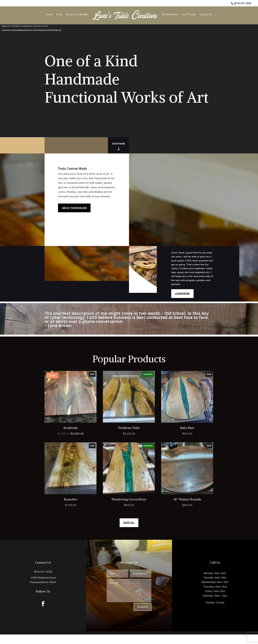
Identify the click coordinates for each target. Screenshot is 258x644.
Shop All (129, 523)
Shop (59, 14)
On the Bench (170, 14)
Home (49, 14)
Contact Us (206, 14)
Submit (143, 607)
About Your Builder (77, 14)
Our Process (189, 14)
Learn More (182, 294)
